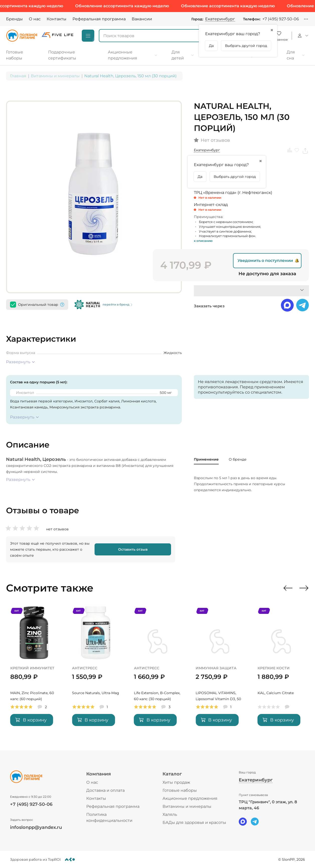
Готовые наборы (180, 790)
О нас (35, 19)
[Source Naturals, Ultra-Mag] (96, 669)
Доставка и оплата (105, 790)
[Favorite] (279, 36)
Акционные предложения (190, 798)
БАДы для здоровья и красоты (194, 822)
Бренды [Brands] (14, 19)
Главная (18, 76)
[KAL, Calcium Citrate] (281, 669)
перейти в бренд (118, 305)
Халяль (170, 814)
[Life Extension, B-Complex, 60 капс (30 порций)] (158, 669)
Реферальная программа (99, 19)
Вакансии (142, 19)
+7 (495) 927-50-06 (281, 19)
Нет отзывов (215, 140)
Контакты (57, 19)
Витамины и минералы (55, 76)
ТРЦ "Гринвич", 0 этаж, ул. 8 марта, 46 (268, 805)
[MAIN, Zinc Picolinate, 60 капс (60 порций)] (34, 669)
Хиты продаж (176, 782)
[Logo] (22, 36)
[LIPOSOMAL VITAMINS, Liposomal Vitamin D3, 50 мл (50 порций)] (219, 669)
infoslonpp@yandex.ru (36, 827)
